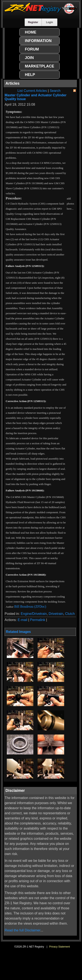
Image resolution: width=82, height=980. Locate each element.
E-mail (22, 620)
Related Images (18, 632)
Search (55, 91)
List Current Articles (32, 91)
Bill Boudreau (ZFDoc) (30, 606)
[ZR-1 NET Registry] (41, 13)
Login (50, 22)
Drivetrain (56, 614)
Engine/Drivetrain (34, 614)
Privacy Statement (60, 947)
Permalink (38, 620)
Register (33, 22)
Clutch (70, 614)
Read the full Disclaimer (23, 930)
